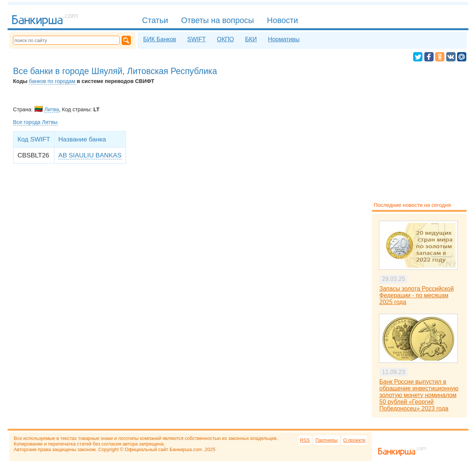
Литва (52, 109)
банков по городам (52, 81)
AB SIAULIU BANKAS (90, 155)
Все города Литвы (35, 122)
